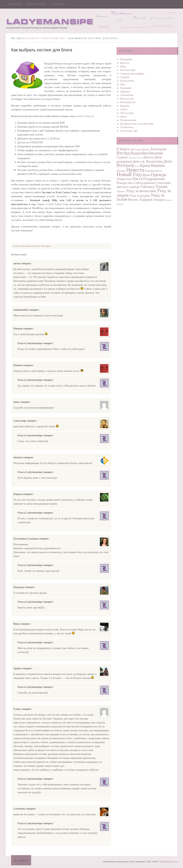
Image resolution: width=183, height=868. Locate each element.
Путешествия (128, 70)
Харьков (146, 200)
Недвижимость (154, 171)
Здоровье (125, 91)
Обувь (146, 175)
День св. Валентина (148, 161)
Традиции (126, 88)
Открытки (124, 179)
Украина (121, 191)
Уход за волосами (141, 191)
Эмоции (159, 200)
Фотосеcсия (127, 99)
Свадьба (125, 77)
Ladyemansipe (91, 21)
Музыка (121, 171)
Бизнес (146, 149)
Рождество (124, 183)
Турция (161, 187)
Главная (15, 4)
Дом (123, 84)
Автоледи (136, 149)
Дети (168, 161)
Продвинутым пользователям (137, 124)
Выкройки (139, 153)
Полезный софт (129, 131)
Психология (127, 81)
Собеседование (144, 183)
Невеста (135, 170)
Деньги (148, 157)
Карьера (125, 106)
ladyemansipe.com (169, 861)
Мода (123, 66)
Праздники (126, 59)
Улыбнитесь (127, 127)
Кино (137, 166)
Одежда (158, 175)
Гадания (122, 157)
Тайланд (147, 187)
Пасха (137, 179)
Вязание (156, 153)
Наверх (23, 861)
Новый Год (129, 174)
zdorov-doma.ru (85, 116)
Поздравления (128, 120)
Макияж (158, 165)
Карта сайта (37, 4)
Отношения (127, 95)
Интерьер (125, 165)
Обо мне (58, 4)
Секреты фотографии (132, 74)
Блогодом (46, 246)
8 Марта (123, 149)
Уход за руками (140, 196)
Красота (125, 63)
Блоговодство (54, 38)
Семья (124, 109)
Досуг (123, 116)
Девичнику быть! (135, 158)
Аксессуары (127, 113)
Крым (145, 165)
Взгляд (123, 153)
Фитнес (133, 200)
